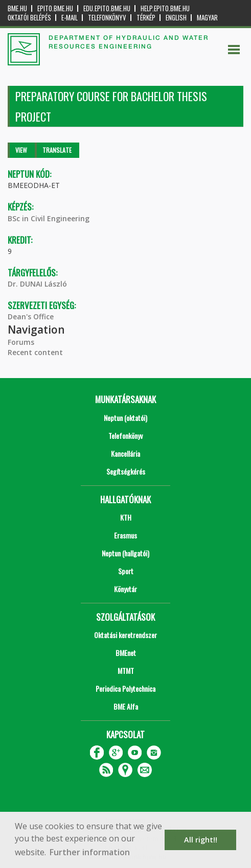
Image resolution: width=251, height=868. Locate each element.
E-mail (70, 18)
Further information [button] (90, 852)
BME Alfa (126, 706)
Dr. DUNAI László (37, 284)
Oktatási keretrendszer (125, 635)
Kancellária (125, 453)
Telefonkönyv (107, 18)
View (21, 150)
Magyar (207, 18)
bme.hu (17, 8)
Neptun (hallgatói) (125, 553)
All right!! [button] (201, 840)
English (176, 18)
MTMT (126, 671)
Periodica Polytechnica (125, 688)
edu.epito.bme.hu (107, 8)
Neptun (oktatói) (125, 418)
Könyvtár (125, 589)
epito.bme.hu (55, 8)
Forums (21, 342)
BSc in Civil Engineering (49, 218)
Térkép (146, 18)
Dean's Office (31, 316)
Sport (126, 571)
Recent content (35, 352)
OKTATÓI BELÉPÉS (29, 18)
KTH (126, 517)
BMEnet (126, 653)
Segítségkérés (126, 471)
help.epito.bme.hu (165, 8)
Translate (57, 150)
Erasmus (125, 535)
